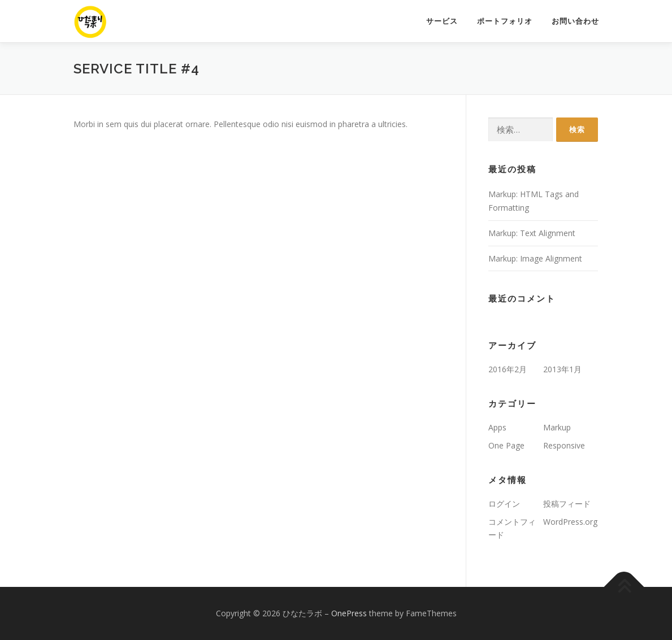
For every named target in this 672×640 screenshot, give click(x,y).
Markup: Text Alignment (532, 233)
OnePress (349, 613)
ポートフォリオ (505, 21)
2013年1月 (562, 369)
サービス (442, 21)
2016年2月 (508, 369)
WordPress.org (570, 522)
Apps (497, 427)
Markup (557, 427)
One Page (506, 445)
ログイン (504, 504)
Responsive (564, 445)
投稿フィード (567, 504)
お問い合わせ (575, 21)
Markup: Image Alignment (535, 258)
